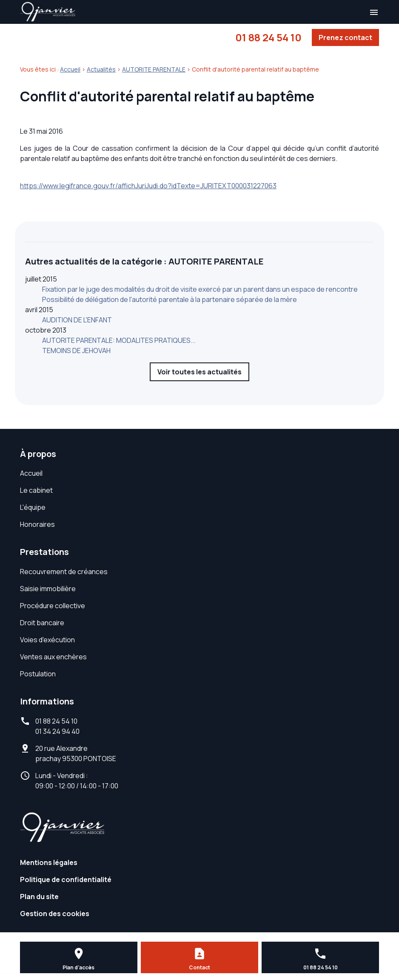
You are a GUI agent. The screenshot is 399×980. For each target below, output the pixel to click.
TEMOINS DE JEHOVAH (76, 351)
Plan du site (39, 897)
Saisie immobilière (48, 589)
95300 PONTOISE (76, 753)
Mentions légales (49, 862)
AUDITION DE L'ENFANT (77, 320)
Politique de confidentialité (66, 879)
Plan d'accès (78, 967)
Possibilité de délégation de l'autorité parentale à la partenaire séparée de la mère (170, 299)
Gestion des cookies (55, 914)
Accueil (70, 69)
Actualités (101, 69)
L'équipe (33, 507)
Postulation (38, 674)
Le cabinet (36, 490)
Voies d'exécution (47, 640)
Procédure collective (53, 606)
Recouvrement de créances (64, 572)
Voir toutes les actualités (199, 372)
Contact (199, 967)
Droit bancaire (42, 623)
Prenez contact (345, 37)
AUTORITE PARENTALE (154, 69)
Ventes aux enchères (53, 657)
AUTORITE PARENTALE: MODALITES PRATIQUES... (119, 340)
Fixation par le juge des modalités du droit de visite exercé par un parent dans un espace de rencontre (200, 289)
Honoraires (37, 524)
